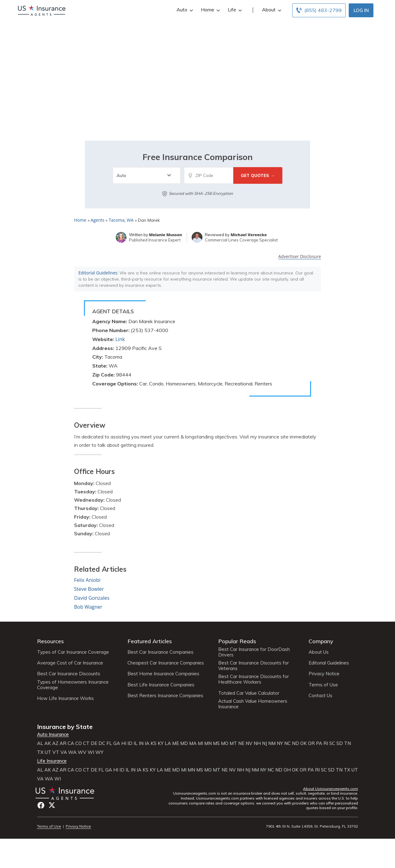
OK (304, 743)
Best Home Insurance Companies (163, 674)
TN (347, 743)
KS (154, 743)
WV (82, 752)
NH (257, 743)
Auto (184, 10)
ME (176, 743)
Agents (98, 220)
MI (200, 743)
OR (311, 743)
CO (79, 743)
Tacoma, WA (121, 220)
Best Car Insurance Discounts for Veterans (254, 666)
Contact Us (320, 696)
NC (287, 743)
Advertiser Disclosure (300, 257)
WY (99, 752)
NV (249, 743)
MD (184, 743)
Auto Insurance (53, 734)
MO (225, 743)
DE (94, 743)
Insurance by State (65, 727)
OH (287, 770)
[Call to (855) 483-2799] (319, 10)
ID (130, 743)
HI (124, 743)
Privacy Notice (324, 674)
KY (161, 743)
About (271, 10)
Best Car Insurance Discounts (69, 674)
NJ (264, 743)
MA (193, 743)
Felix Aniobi (87, 580)
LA (168, 743)
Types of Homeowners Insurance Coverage (73, 685)
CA (71, 743)
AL (40, 743)
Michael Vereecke (249, 235)
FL (109, 743)
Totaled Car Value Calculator (249, 693)
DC (102, 743)
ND (295, 743)
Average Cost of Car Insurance (70, 663)
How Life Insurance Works (65, 698)
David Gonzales (92, 598)
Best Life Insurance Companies (161, 685)
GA (117, 743)
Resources (50, 641)
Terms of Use (323, 685)
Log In (361, 10)
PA (319, 743)
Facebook (41, 805)
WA (72, 752)
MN (208, 743)
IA (147, 743)
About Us (319, 652)
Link (120, 339)
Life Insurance (52, 761)
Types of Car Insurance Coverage (73, 652)
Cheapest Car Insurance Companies (166, 663)
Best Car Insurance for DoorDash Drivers (254, 652)
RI (326, 743)
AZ (55, 743)
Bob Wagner (88, 607)
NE (241, 743)
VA (64, 752)
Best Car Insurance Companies (160, 652)
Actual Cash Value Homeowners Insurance (253, 704)
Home (210, 10)
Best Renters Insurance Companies (165, 696)
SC (332, 743)
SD (340, 743)
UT (48, 752)
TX (40, 752)
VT (56, 752)
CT (86, 743)
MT (233, 743)
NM (272, 743)
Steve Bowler (89, 589)
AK (48, 743)
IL (136, 743)
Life (234, 10)
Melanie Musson (166, 235)
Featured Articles (150, 641)
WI (91, 752)
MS (216, 743)
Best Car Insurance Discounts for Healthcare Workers (254, 679)
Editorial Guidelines (98, 273)
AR (63, 743)
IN (141, 743)
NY (280, 743)
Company (321, 641)
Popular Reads (237, 641)
